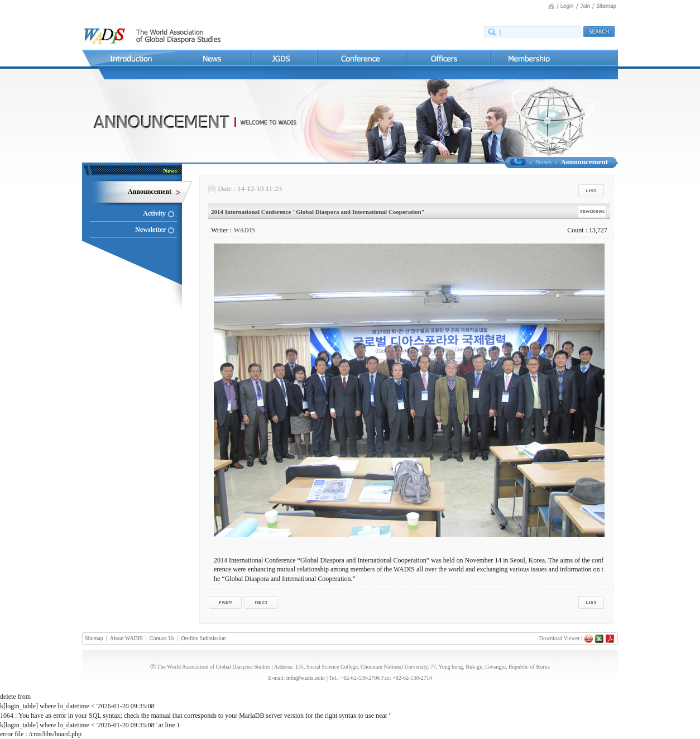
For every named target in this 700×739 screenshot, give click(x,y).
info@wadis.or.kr (306, 678)
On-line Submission (204, 638)
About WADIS (126, 638)
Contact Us (162, 638)
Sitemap (94, 638)
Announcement (150, 192)
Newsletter (150, 230)
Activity (154, 213)
